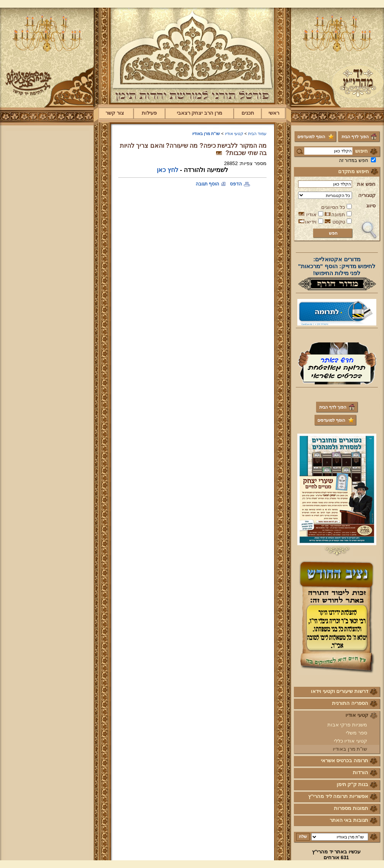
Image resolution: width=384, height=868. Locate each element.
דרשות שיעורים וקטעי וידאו (340, 691)
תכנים (248, 113)
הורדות (361, 772)
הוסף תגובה (207, 184)
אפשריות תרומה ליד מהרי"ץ (338, 796)
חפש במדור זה (354, 160)
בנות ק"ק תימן (352, 784)
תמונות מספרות (351, 808)
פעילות (149, 113)
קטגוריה (367, 195)
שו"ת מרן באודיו (350, 749)
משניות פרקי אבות (347, 725)
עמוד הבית (257, 134)
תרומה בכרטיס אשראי (345, 760)
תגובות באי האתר (349, 820)
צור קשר (115, 113)
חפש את (366, 184)
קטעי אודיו (357, 715)
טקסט (339, 222)
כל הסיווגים (333, 207)
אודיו (311, 214)
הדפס (236, 184)
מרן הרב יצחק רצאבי (200, 113)
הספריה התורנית (350, 703)
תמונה (338, 214)
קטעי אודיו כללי (350, 741)
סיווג (371, 206)
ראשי (274, 113)
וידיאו (311, 222)
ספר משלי (356, 733)
